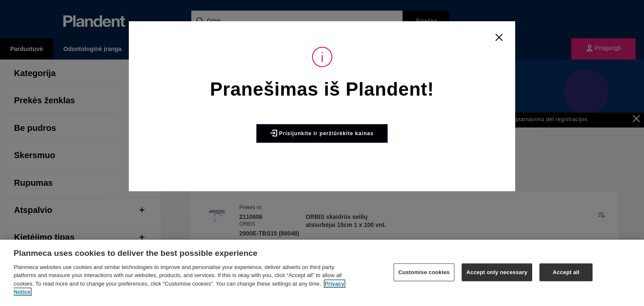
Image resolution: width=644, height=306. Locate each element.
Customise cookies (424, 272)
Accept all (566, 272)
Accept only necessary (497, 272)
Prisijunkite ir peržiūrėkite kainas (322, 133)
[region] (322, 273)
